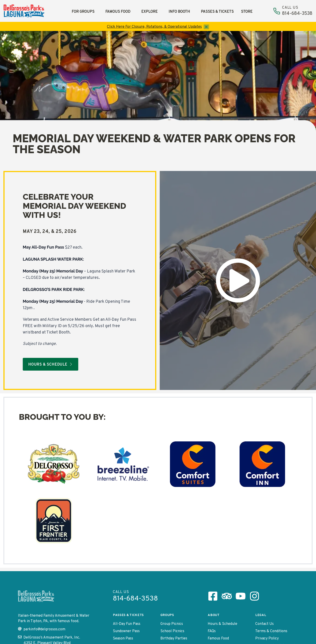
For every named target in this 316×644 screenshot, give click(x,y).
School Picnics (172, 631)
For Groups (83, 12)
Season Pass (123, 639)
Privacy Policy (267, 639)
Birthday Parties (174, 639)
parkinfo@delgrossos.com (42, 629)
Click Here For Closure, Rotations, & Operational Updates (154, 27)
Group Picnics (172, 624)
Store (247, 12)
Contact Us (264, 624)
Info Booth (179, 12)
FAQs (212, 631)
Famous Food (118, 12)
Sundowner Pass (126, 631)
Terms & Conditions (271, 631)
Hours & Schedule (222, 624)
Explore (149, 12)
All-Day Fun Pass (127, 624)
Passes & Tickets (217, 12)
